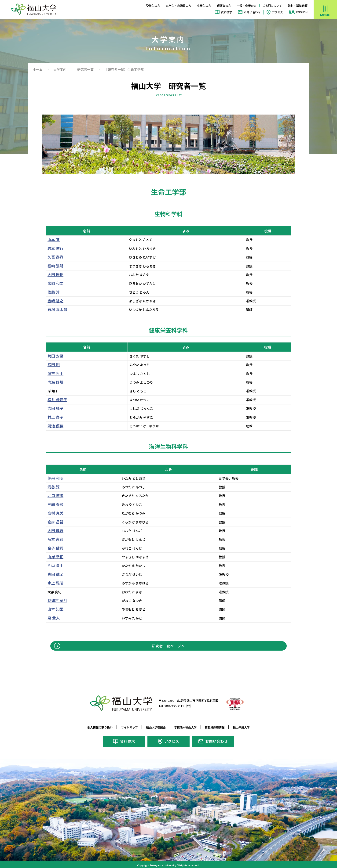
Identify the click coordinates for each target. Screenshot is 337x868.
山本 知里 (54, 609)
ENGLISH (302, 12)
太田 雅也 (54, 275)
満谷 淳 (53, 487)
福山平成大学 (250, 727)
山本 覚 (53, 240)
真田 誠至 (54, 574)
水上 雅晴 (54, 583)
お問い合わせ (252, 12)
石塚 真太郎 (56, 310)
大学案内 (60, 69)
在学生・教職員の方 (179, 5)
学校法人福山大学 (187, 727)
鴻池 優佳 (54, 426)
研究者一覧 (85, 69)
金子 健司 (54, 548)
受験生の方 (153, 5)
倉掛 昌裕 (54, 522)
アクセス (277, 12)
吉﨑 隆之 (54, 301)
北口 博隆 (54, 496)
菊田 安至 (54, 356)
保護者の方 (224, 5)
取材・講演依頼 (298, 5)
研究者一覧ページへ (169, 647)
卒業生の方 (204, 5)
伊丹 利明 (54, 478)
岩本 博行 (54, 249)
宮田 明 (53, 365)
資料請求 (227, 12)
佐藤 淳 (53, 292)
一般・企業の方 (247, 5)
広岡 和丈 (54, 283)
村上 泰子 (54, 417)
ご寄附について (272, 5)
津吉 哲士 (54, 374)
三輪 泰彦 (54, 504)
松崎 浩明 (54, 266)
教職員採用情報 (220, 727)
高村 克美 (54, 513)
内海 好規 (54, 382)
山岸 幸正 (54, 557)
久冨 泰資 (54, 257)
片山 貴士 (54, 565)
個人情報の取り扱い (92, 727)
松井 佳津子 (56, 400)
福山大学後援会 (154, 727)
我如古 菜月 (56, 601)
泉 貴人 (53, 618)
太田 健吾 (54, 531)
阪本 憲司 (54, 539)
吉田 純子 (54, 408)
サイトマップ (125, 727)
